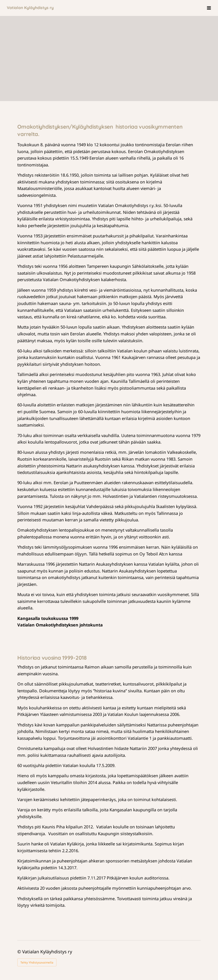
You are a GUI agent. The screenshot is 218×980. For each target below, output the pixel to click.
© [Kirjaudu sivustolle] (20, 952)
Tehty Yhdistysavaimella (37, 962)
